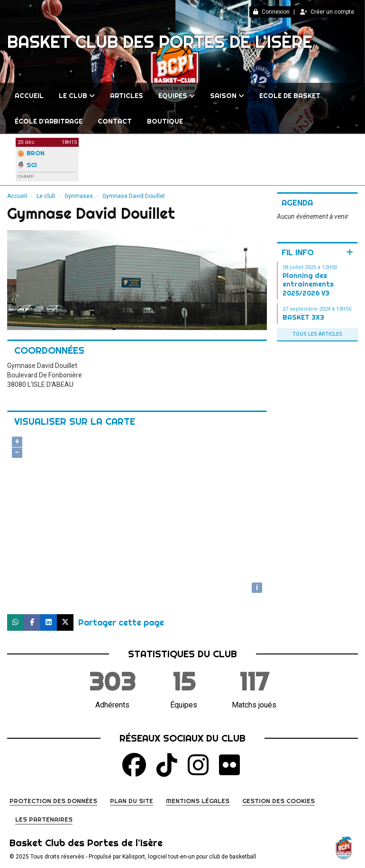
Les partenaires (44, 819)
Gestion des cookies (278, 801)
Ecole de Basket (290, 96)
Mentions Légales (198, 801)
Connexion (271, 12)
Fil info (298, 252)
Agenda (297, 202)
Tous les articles (317, 334)
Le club (77, 96)
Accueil (29, 96)
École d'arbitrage (49, 121)
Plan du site (132, 801)
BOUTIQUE (165, 121)
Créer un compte (327, 12)
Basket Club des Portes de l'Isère (160, 42)
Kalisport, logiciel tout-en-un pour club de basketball (189, 857)
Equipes (177, 96)
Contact (115, 121)
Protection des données (53, 801)
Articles (127, 96)
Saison (227, 96)
